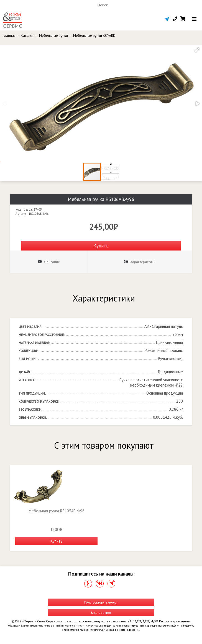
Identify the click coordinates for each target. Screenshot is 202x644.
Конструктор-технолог (101, 602)
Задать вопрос (101, 613)
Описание (49, 262)
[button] (197, 50)
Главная (9, 36)
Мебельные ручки (53, 36)
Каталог (27, 36)
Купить (101, 246)
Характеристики (140, 262)
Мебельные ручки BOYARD (94, 36)
